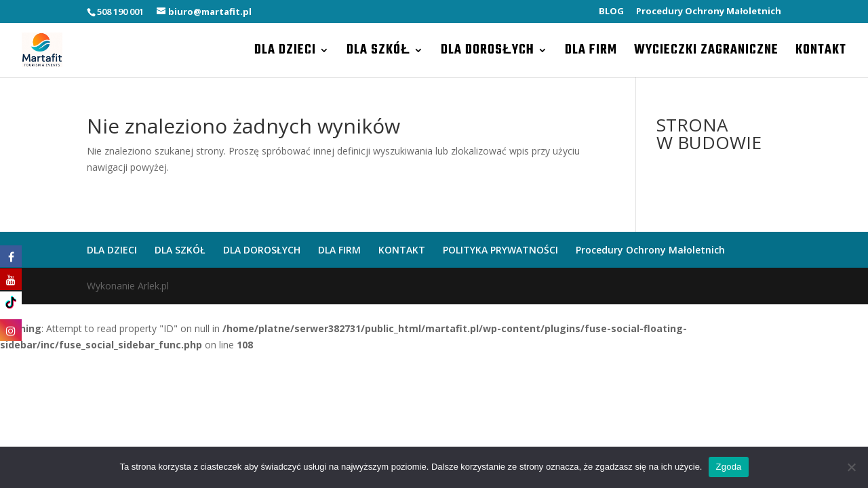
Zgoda (728, 467)
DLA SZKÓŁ (378, 53)
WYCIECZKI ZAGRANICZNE (706, 53)
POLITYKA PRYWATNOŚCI (500, 250)
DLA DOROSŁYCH (488, 53)
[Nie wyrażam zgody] (851, 467)
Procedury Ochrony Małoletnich (709, 12)
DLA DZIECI (285, 53)
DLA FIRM (591, 53)
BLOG (611, 12)
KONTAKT (821, 53)
